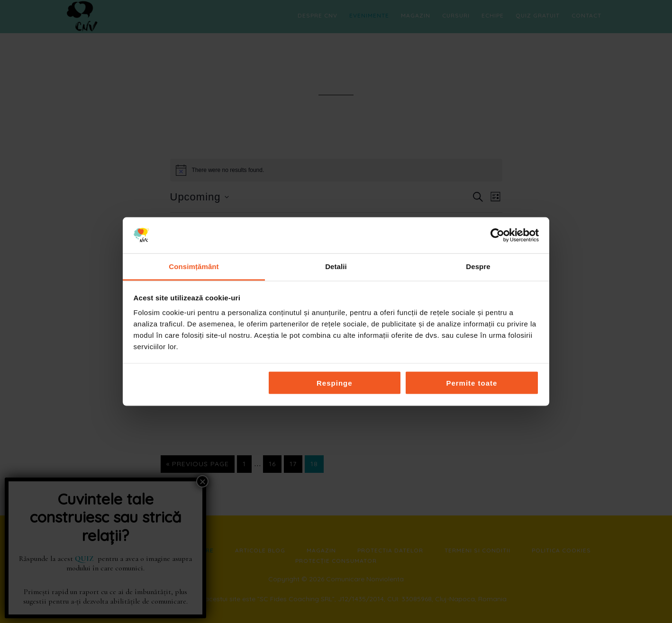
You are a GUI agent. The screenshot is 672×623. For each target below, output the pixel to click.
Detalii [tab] (336, 266)
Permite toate (472, 383)
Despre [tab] (478, 266)
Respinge (335, 383)
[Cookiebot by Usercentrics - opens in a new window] (497, 235)
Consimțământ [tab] (194, 266)
